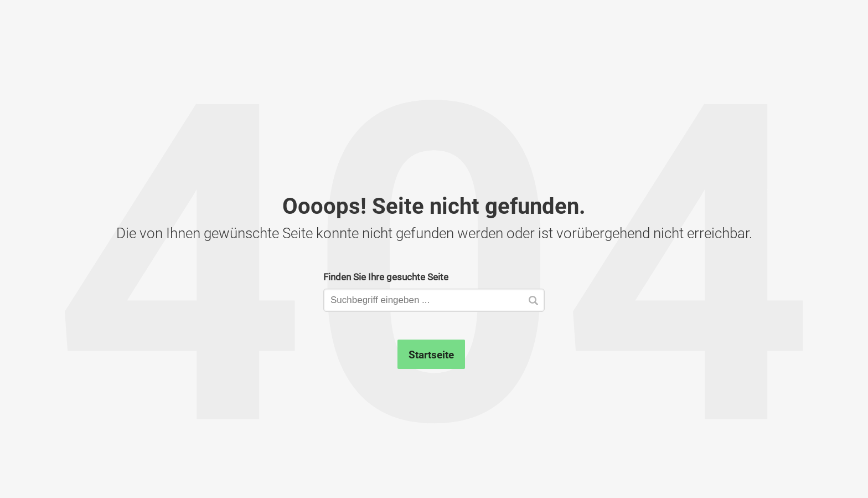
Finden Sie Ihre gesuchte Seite (386, 277)
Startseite (431, 355)
